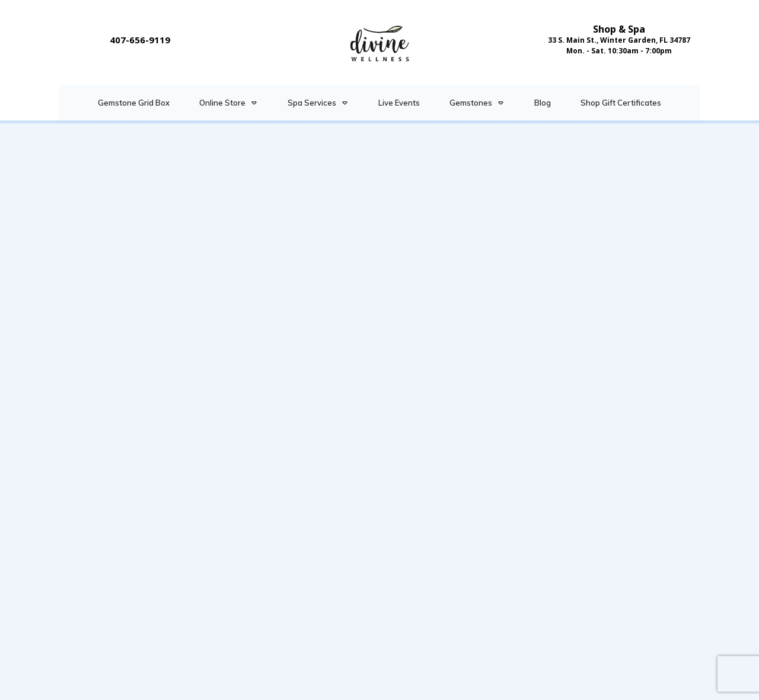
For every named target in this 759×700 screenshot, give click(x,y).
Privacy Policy (444, 685)
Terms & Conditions (360, 685)
